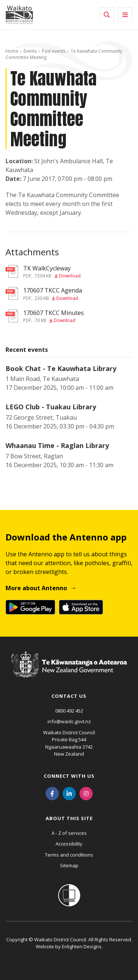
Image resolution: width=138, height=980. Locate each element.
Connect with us (69, 776)
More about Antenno (36, 588)
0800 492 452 (69, 711)
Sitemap (69, 865)
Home (12, 51)
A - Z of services (69, 833)
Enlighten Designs (82, 946)
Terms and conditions (69, 855)
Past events (54, 51)
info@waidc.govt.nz (69, 721)
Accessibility (69, 844)
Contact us (69, 696)
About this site (69, 818)
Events (30, 51)
